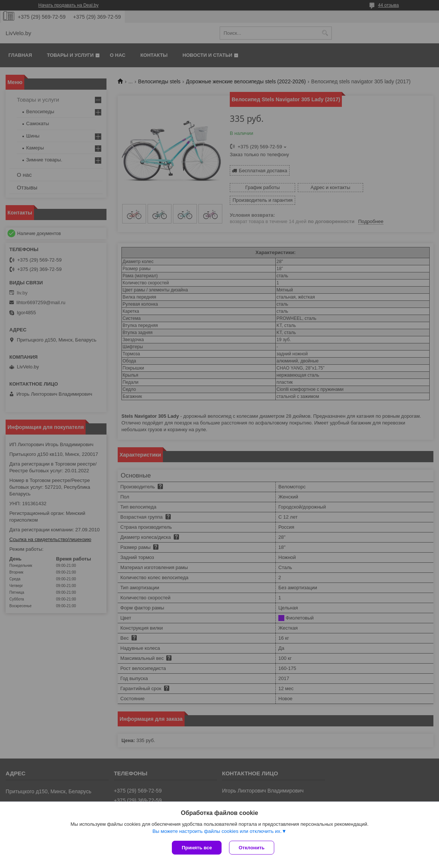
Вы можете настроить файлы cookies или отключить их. (217, 831)
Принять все (197, 848)
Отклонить (252, 848)
